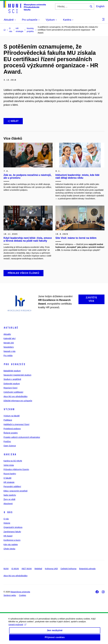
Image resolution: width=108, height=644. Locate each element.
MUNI (6, 569)
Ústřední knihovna (68, 569)
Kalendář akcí (10, 338)
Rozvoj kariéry (10, 474)
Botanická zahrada (87, 569)
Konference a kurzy (12, 540)
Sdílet (13, 121)
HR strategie (9, 482)
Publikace (8, 420)
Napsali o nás (9, 351)
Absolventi (8, 504)
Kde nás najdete (11, 544)
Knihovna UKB (51, 569)
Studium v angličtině (12, 379)
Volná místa (9, 465)
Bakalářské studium (12, 371)
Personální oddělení (12, 486)
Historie (7, 523)
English (100, 6)
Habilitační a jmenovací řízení (16, 424)
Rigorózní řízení (10, 388)
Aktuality (7, 334)
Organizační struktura (13, 527)
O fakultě (7, 478)
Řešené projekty (11, 433)
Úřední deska (9, 549)
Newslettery (9, 347)
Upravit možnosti (17, 627)
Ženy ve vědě (9, 499)
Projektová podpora (12, 429)
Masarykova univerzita (20, 592)
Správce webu (10, 595)
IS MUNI (15, 569)
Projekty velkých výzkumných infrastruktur (22, 437)
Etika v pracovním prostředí (15, 491)
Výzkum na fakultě (12, 416)
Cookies (23, 595)
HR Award (8, 536)
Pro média (8, 356)
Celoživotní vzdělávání (13, 392)
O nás (8, 512)
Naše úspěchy (10, 495)
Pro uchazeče (14, 364)
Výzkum (9, 409)
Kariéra (10, 454)
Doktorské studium (12, 384)
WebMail (38, 569)
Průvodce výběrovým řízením (16, 469)
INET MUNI (27, 569)
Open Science (10, 446)
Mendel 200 (9, 343)
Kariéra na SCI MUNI (13, 461)
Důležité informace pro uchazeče (18, 401)
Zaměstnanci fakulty (12, 532)
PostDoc (7, 441)
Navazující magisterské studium (17, 375)
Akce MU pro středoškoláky (15, 396)
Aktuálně (11, 328)
